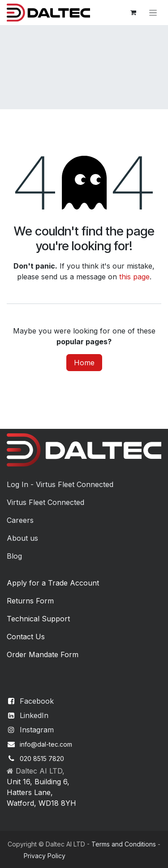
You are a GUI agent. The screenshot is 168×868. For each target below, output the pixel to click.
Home (84, 363)
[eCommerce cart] (133, 13)
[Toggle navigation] (153, 13)
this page (134, 277)
